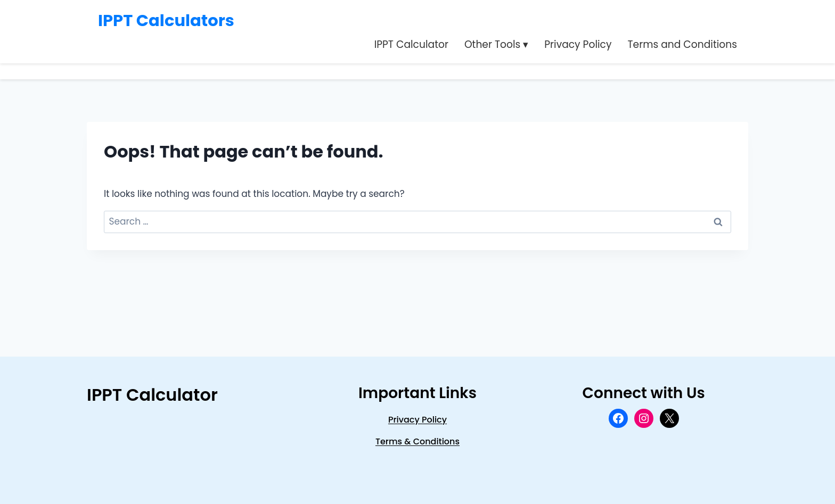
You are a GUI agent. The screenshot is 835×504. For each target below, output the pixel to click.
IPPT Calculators (166, 20)
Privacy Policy (578, 44)
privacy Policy (418, 420)
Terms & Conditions (418, 441)
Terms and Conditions (682, 44)
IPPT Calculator (411, 44)
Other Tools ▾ (496, 44)
